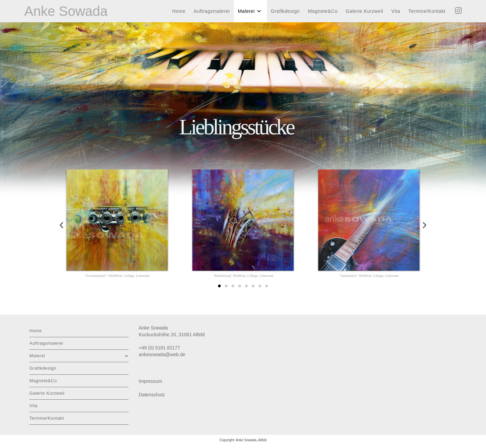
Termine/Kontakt (47, 418)
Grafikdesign (43, 368)
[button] (61, 225)
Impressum (150, 381)
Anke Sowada (66, 11)
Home (36, 331)
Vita (34, 406)
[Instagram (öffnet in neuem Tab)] (458, 11)
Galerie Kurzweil (47, 393)
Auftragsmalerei (46, 343)
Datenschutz (152, 395)
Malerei (79, 356)
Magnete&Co (43, 381)
